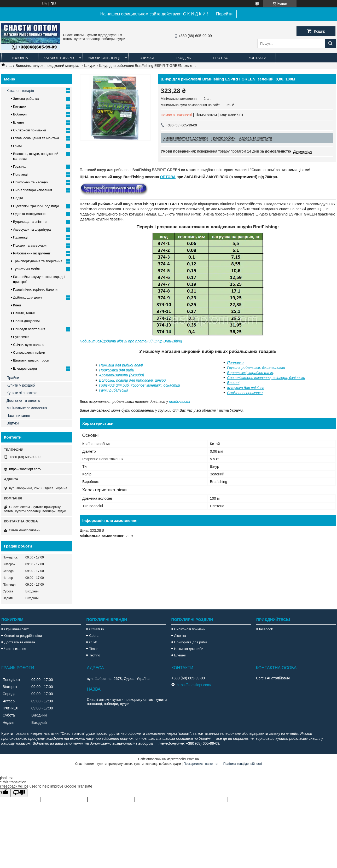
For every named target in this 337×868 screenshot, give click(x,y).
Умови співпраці (104, 58)
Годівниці (20, 237)
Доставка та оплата (23, 400)
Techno (95, 655)
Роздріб (184, 58)
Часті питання (18, 416)
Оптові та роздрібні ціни (23, 636)
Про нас (221, 58)
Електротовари (25, 368)
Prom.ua (193, 759)
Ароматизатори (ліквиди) (121, 375)
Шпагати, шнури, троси (31, 360)
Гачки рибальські (113, 390)
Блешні (233, 383)
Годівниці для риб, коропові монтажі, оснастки (140, 385)
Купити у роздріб (21, 385)
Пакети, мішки (24, 313)
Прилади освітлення (29, 329)
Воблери (20, 114)
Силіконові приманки (245, 393)
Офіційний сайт (16, 629)
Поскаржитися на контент (202, 764)
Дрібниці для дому (28, 297)
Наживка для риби (189, 649)
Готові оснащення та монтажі (36, 138)
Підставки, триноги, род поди (36, 206)
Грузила (19, 167)
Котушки (20, 106)
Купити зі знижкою (22, 393)
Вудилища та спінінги (30, 222)
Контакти (257, 58)
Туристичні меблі (26, 269)
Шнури (90, 66)
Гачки (17, 146)
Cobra (94, 636)
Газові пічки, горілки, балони (35, 290)
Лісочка (180, 636)
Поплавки (235, 363)
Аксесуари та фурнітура (32, 229)
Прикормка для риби (117, 370)
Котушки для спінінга (246, 388)
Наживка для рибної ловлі (121, 365)
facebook (266, 629)
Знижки (147, 58)
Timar (93, 649)
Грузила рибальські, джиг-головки (256, 368)
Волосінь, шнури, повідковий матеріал (48, 66)
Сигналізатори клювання (33, 190)
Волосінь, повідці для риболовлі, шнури (132, 380)
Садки (18, 198)
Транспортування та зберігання (38, 261)
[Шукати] (330, 43)
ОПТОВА (168, 177)
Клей (17, 305)
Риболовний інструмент (32, 253)
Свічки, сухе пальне (29, 345)
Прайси (13, 378)
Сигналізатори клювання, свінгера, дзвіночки (266, 378)
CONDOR (97, 629)
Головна (20, 58)
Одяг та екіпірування (29, 214)
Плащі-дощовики (26, 321)
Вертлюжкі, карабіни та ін (250, 373)
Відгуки (13, 423)
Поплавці (20, 174)
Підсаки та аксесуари (30, 245)
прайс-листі (179, 401)
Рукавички (21, 337)
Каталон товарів (20, 91)
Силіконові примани (190, 629)
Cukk (93, 642)
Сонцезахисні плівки (29, 353)
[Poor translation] (19, 793)
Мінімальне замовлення (27, 408)
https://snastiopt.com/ (25, 469)
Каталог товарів (59, 58)
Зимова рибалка (26, 99)
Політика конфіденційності (243, 764)
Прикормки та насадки (31, 182)
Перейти (224, 14)
